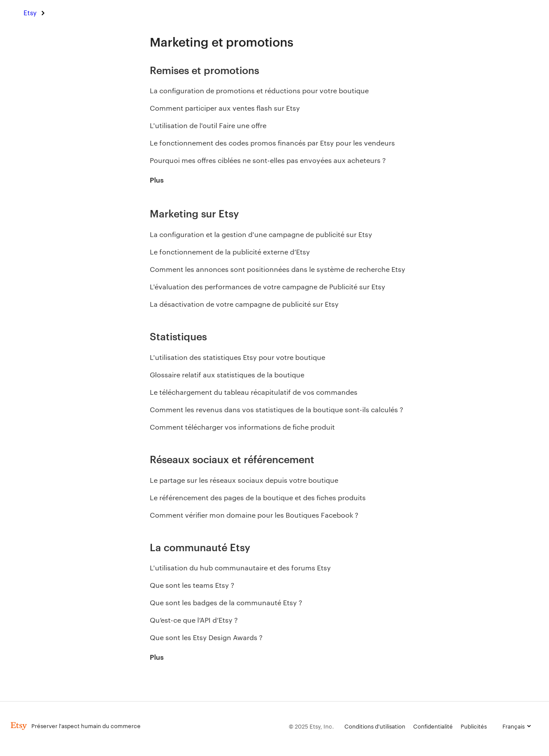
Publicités (474, 726)
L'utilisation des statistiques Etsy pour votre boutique (237, 357)
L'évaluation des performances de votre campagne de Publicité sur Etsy (268, 286)
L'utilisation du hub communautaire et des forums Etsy (240, 568)
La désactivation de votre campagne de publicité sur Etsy (244, 304)
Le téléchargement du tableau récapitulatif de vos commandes (254, 392)
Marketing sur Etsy (194, 213)
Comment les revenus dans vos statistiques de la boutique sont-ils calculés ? (276, 409)
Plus (157, 180)
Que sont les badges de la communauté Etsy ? (226, 602)
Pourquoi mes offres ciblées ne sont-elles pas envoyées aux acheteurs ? (268, 160)
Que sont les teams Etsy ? (192, 585)
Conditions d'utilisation (375, 726)
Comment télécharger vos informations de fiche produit (242, 427)
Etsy (30, 12)
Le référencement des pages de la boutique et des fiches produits (258, 497)
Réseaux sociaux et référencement (232, 459)
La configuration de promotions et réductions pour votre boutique (259, 90)
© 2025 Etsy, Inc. (311, 726)
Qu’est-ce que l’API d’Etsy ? (194, 620)
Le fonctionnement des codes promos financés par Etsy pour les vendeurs (272, 143)
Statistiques (178, 336)
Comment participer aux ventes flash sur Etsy (225, 108)
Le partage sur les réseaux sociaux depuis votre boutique (244, 480)
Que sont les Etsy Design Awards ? (206, 637)
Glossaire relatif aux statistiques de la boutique (227, 375)
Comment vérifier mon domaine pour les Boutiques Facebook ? (254, 515)
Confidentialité (433, 726)
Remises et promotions (204, 69)
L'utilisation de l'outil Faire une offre (210, 125)
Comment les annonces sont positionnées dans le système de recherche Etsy (278, 269)
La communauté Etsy (200, 547)
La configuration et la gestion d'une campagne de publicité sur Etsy (261, 234)
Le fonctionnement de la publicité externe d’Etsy (230, 252)
